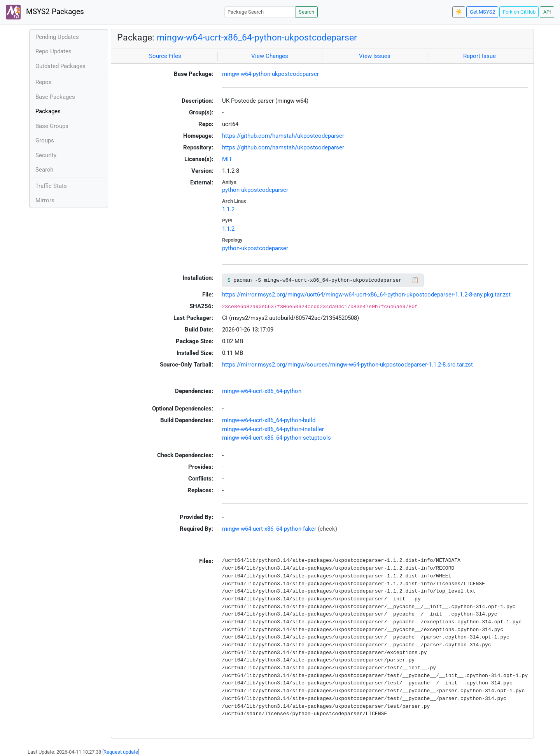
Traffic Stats (51, 186)
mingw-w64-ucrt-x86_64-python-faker (269, 529)
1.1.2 (228, 209)
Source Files (165, 56)
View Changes (270, 56)
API (547, 12)
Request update (121, 752)
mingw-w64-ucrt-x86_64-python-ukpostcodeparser (257, 37)
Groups (45, 140)
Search (306, 12)
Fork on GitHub (519, 12)
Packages (48, 111)
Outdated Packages (60, 66)
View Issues (375, 56)
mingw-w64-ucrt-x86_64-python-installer (273, 429)
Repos (44, 82)
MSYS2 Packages (45, 12)
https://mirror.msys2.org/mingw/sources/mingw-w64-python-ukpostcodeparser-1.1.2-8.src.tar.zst (347, 365)
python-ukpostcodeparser (255, 190)
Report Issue (479, 56)
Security (46, 155)
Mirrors (45, 200)
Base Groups (52, 126)
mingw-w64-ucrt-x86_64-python (262, 391)
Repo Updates (53, 51)
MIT (227, 159)
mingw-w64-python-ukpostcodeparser (270, 74)
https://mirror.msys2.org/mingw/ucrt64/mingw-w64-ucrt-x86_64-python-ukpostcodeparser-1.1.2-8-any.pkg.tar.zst (366, 295)
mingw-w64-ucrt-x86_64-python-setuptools (276, 438)
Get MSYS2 (482, 12)
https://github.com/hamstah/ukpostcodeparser (283, 136)
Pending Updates (57, 37)
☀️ (459, 12)
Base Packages (55, 97)
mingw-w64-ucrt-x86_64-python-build (269, 420)
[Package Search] (260, 12)
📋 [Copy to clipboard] (415, 280)
